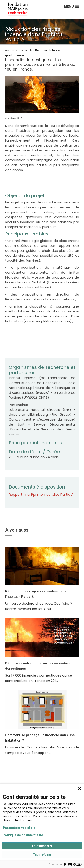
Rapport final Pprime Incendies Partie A (41, 494)
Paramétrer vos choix (19, 828)
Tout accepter (42, 846)
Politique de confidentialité (23, 835)
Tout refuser (42, 855)
